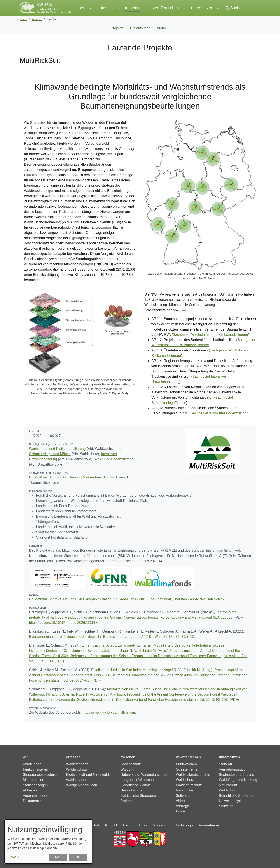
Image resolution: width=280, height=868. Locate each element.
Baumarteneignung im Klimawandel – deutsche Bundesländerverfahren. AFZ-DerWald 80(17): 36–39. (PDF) (113, 645)
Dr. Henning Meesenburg (83, 486)
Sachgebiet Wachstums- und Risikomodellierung (210, 343)
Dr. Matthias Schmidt (45, 486)
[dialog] (48, 842)
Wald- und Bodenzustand (114, 468)
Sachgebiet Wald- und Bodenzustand (220, 422)
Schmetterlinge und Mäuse (50, 463)
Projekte (117, 37)
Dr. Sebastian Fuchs (129, 608)
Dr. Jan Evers (115, 486)
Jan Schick (216, 608)
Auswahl (13, 857)
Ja (78, 857)
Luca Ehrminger (159, 608)
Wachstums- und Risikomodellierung (57, 457)
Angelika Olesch (99, 608)
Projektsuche (140, 37)
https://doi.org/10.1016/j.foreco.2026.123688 (63, 631)
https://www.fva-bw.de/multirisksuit (109, 721)
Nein (58, 857)
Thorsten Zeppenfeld (189, 608)
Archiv (162, 37)
